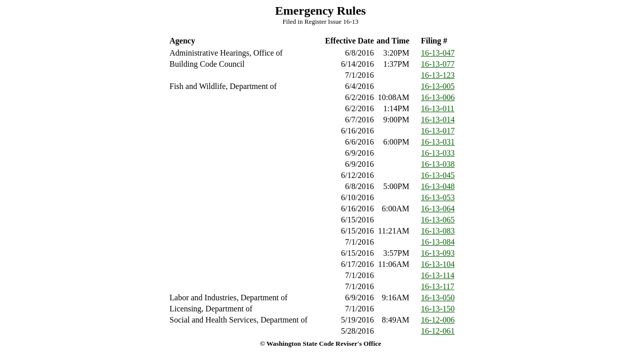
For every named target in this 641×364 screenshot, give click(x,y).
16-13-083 (438, 231)
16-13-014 (438, 120)
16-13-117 (438, 286)
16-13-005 (438, 86)
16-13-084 (438, 242)
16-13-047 (438, 53)
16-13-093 (438, 253)
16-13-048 (438, 186)
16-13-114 (438, 275)
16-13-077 (438, 64)
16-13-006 (438, 97)
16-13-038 (438, 164)
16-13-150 (438, 309)
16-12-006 (438, 320)
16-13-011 (438, 108)
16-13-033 (438, 153)
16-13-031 (438, 142)
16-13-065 (438, 220)
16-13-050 (438, 298)
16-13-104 (438, 264)
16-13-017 (438, 131)
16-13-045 (438, 175)
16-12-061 (438, 331)
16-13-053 (438, 197)
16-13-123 (438, 75)
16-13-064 (438, 209)
